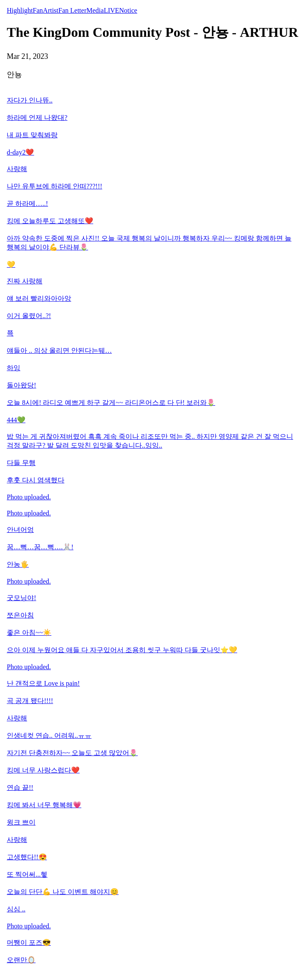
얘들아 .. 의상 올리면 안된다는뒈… (59, 350)
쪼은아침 (20, 615)
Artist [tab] (50, 10)
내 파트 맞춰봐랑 (32, 135)
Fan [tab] (38, 10)
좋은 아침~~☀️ (29, 633)
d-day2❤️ (20, 152)
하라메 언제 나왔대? (37, 118)
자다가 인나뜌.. (30, 100)
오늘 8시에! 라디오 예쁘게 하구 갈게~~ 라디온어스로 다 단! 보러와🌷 (111, 403)
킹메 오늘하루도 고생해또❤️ (50, 221)
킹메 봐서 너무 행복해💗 (44, 805)
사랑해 (17, 169)
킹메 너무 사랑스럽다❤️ (43, 770)
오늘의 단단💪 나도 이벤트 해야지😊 (63, 892)
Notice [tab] (128, 10)
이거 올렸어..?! (29, 316)
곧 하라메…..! (27, 203)
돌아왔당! (21, 385)
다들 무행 (21, 463)
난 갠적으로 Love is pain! (43, 683)
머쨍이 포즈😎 (29, 943)
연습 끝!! (20, 788)
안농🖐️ (18, 564)
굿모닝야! (21, 598)
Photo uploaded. (29, 497)
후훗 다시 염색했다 (36, 480)
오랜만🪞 (21, 960)
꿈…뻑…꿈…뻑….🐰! (40, 547)
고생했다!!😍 (27, 857)
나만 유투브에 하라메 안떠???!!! (54, 186)
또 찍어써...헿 (27, 874)
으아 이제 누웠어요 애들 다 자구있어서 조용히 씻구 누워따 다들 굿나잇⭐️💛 (122, 650)
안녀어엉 (20, 530)
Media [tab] (95, 10)
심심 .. (16, 909)
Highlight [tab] (20, 10)
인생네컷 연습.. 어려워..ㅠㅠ (49, 735)
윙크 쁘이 (21, 822)
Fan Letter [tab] (72, 10)
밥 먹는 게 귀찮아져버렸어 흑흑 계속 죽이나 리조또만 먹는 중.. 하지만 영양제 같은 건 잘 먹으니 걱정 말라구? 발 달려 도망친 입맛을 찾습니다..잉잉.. (150, 441)
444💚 (16, 420)
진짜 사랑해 (25, 281)
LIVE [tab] (111, 10)
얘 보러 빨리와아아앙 (39, 298)
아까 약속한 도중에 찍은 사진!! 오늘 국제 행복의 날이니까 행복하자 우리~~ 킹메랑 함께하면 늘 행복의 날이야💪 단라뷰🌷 (149, 243)
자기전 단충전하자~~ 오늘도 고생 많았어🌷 (72, 753)
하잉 (14, 368)
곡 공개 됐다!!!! (30, 701)
